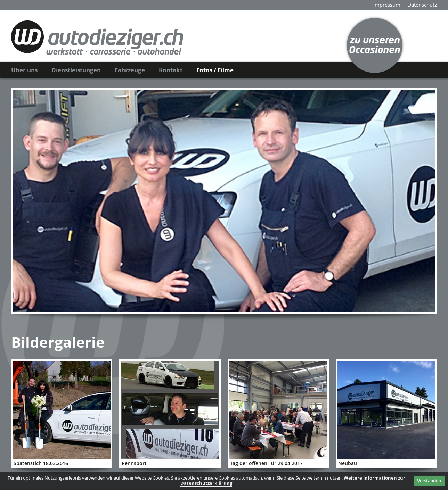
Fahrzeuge (130, 70)
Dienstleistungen (76, 70)
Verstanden (429, 481)
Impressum (387, 5)
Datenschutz (422, 5)
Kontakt (171, 70)
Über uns (24, 70)
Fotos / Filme (215, 70)
